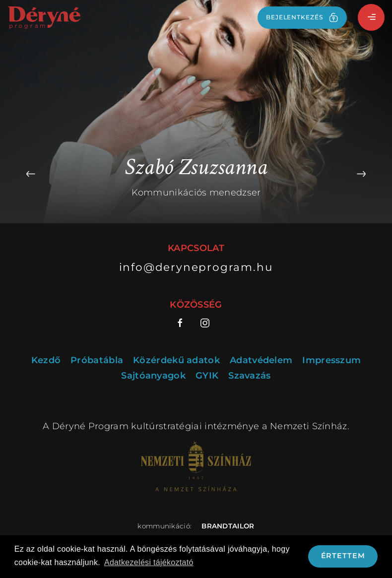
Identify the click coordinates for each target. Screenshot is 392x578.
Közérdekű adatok (176, 360)
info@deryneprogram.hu (196, 267)
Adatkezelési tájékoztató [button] (149, 562)
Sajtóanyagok (153, 376)
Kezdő (46, 360)
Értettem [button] (343, 556)
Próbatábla (97, 360)
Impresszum (331, 360)
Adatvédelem (261, 360)
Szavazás (249, 376)
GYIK (207, 376)
